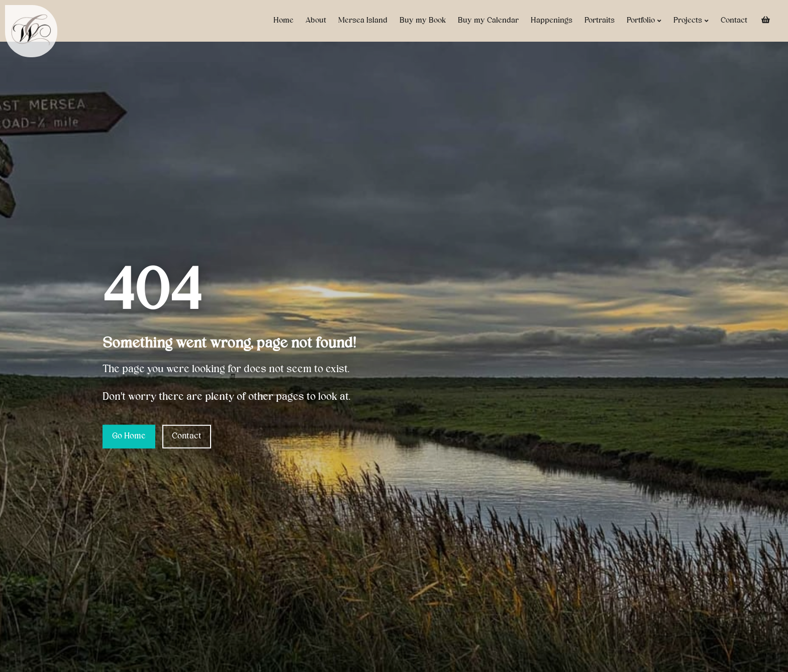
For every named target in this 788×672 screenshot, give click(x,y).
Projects (691, 21)
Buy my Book (423, 21)
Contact (734, 21)
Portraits (600, 21)
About (316, 21)
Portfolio (644, 21)
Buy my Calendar (488, 21)
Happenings (552, 21)
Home (283, 21)
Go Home (129, 436)
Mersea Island (363, 21)
